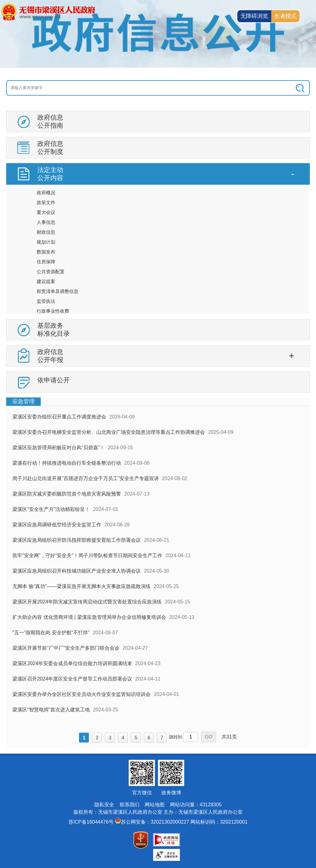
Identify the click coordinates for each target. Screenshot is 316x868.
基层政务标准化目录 (54, 329)
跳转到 (176, 737)
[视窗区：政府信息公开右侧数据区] (158, 572)
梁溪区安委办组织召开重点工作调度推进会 (59, 417)
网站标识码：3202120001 (219, 822)
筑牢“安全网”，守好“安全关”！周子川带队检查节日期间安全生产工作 (87, 555)
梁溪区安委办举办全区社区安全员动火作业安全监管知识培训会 (81, 694)
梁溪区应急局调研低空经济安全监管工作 (57, 525)
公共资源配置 (51, 272)
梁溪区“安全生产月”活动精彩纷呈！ (51, 509)
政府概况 (46, 193)
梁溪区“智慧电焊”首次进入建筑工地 (51, 710)
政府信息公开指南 (50, 121)
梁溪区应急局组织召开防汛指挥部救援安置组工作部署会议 (77, 540)
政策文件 (46, 202)
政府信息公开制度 (50, 148)
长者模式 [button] (285, 16)
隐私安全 (104, 805)
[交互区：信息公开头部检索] (158, 88)
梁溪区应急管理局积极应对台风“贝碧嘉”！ (58, 448)
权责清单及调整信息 (58, 291)
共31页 (229, 737)
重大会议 (46, 212)
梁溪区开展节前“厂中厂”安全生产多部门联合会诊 (66, 648)
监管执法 (46, 301)
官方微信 (142, 793)
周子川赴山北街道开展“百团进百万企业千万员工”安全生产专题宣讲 (86, 478)
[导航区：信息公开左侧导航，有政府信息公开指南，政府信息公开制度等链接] (158, 254)
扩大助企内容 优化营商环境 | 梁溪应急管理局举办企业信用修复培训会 (89, 617)
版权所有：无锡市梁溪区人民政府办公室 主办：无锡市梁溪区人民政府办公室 (158, 812)
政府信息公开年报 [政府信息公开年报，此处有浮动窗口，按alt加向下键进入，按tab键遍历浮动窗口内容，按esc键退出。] (50, 356)
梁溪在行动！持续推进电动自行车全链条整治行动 (67, 463)
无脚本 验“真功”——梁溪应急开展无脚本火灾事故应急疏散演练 (81, 586)
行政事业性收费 (53, 311)
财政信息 (46, 232)
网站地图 (155, 805)
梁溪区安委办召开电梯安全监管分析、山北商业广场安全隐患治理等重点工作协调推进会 (109, 432)
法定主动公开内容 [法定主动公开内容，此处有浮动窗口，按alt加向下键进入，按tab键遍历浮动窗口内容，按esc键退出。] (50, 174)
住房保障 (46, 262)
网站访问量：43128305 (196, 805)
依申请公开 (54, 380)
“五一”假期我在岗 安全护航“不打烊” (51, 633)
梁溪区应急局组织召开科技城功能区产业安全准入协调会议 (77, 571)
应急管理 (23, 401)
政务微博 (171, 793)
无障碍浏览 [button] (254, 16)
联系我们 (130, 805)
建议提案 (46, 281)
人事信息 (46, 222)
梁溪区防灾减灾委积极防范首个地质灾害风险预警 (67, 494)
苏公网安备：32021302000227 (155, 822)
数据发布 (46, 252)
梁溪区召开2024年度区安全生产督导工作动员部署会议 (72, 679)
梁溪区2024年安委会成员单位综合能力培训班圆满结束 (72, 663)
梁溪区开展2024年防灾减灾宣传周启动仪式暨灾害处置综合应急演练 (87, 602)
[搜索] (279, 88)
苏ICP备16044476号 (91, 822)
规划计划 (46, 242)
